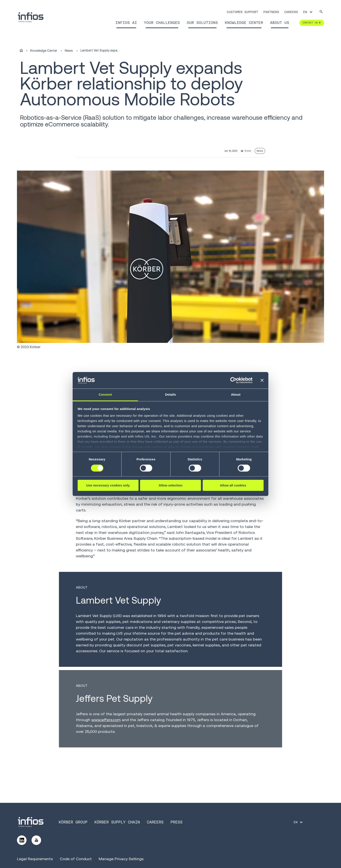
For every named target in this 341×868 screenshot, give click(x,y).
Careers (291, 12)
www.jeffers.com (106, 720)
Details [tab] (170, 395)
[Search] (321, 12)
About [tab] (236, 395)
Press (176, 822)
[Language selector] (308, 12)
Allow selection (170, 485)
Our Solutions (202, 23)
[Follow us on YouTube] (36, 840)
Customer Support (242, 12)
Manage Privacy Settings (121, 859)
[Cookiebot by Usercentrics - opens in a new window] (233, 380)
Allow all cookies (233, 485)
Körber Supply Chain (117, 822)
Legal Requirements (35, 859)
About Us (280, 23)
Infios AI (126, 23)
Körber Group (73, 822)
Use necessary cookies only (108, 485)
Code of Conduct (76, 859)
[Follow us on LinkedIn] (22, 840)
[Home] (21, 51)
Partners (271, 12)
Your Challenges (162, 23)
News (69, 51)
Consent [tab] (105, 395)
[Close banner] (262, 380)
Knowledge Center (244, 23)
